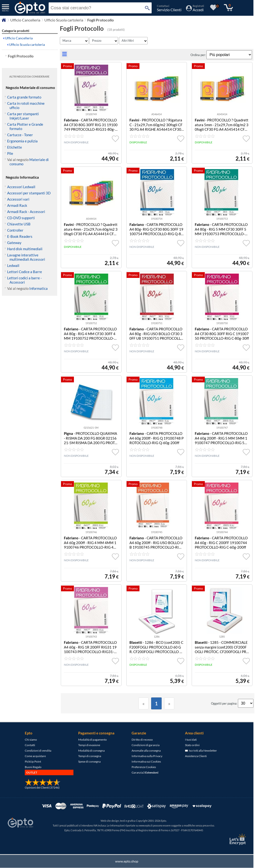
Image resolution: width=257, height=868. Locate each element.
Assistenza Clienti (196, 756)
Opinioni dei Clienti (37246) (42, 787)
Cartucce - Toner (20, 135)
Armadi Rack (17, 205)
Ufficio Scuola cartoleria (27, 44)
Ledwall (13, 265)
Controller (15, 230)
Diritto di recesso (142, 740)
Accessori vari (18, 199)
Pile (10, 153)
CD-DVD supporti (21, 218)
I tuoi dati (191, 740)
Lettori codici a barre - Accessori (24, 280)
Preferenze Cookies (144, 767)
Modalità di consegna (91, 751)
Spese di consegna (89, 761)
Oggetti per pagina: (224, 703)
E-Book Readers (20, 236)
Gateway (14, 243)
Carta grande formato (24, 97)
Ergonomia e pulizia (22, 141)
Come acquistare (35, 756)
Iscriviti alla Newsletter (201, 751)
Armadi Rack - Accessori (26, 212)
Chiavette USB (19, 224)
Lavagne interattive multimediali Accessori (26, 257)
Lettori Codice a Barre (25, 272)
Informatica (39, 288)
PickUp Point (33, 761)
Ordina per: (198, 55)
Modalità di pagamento (93, 740)
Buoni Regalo (33, 767)
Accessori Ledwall (21, 187)
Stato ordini (192, 745)
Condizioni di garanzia (146, 745)
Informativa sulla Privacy (147, 756)
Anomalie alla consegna (146, 751)
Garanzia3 (145, 772)
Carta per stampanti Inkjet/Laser (23, 116)
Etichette (15, 147)
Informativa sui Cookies (146, 761)
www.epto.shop (127, 861)
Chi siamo (31, 740)
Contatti (30, 745)
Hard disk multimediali (25, 249)
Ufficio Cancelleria (19, 38)
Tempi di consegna (90, 756)
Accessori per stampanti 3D (29, 193)
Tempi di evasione (89, 745)
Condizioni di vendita (38, 751)
